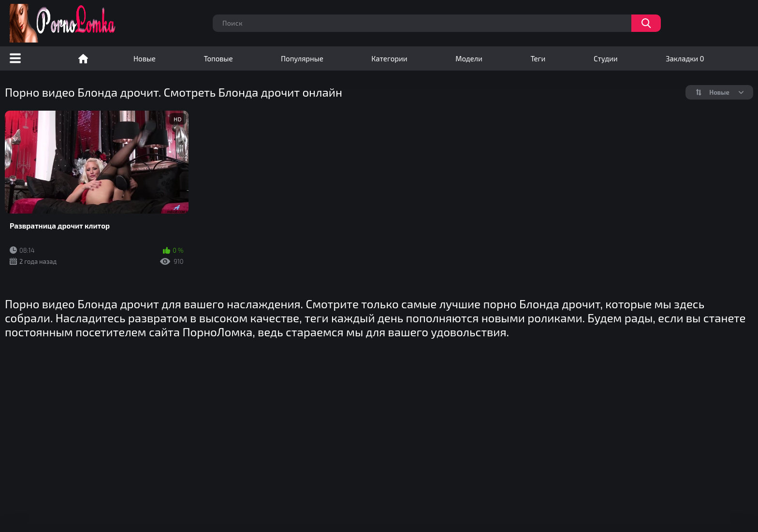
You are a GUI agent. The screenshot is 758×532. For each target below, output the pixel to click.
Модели (469, 58)
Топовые (218, 58)
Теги (538, 58)
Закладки (685, 58)
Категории (389, 58)
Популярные (302, 58)
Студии (606, 58)
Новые (145, 58)
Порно (83, 58)
